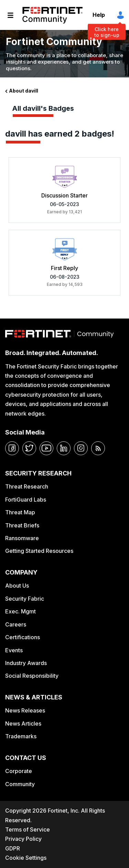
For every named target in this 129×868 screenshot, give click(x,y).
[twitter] (29, 448)
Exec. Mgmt (20, 611)
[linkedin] (64, 448)
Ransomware (22, 538)
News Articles (23, 724)
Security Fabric (25, 599)
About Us (17, 586)
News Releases (25, 710)
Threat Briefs (22, 525)
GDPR (13, 848)
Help (99, 15)
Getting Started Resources (39, 551)
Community (20, 784)
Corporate (19, 771)
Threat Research (27, 486)
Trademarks (21, 736)
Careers (16, 624)
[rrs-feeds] (98, 448)
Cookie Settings (26, 858)
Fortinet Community (52, 15)
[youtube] (46, 448)
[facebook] (12, 448)
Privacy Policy (23, 839)
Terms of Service (28, 829)
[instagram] (81, 448)
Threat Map (20, 512)
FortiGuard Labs (26, 500)
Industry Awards (26, 663)
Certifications (23, 637)
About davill (24, 91)
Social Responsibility (32, 676)
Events (14, 650)
